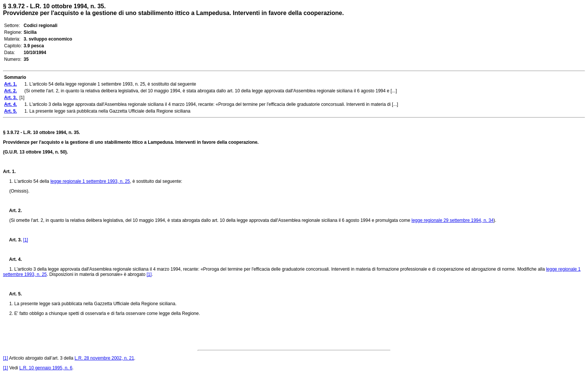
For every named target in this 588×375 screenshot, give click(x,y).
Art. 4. (12, 259)
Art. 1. (9, 172)
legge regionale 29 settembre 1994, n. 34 (452, 220)
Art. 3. (13, 240)
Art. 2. (12, 211)
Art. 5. (12, 294)
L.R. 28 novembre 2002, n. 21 (104, 358)
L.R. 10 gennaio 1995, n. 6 (46, 368)
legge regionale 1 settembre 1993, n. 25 (90, 181)
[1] (26, 240)
